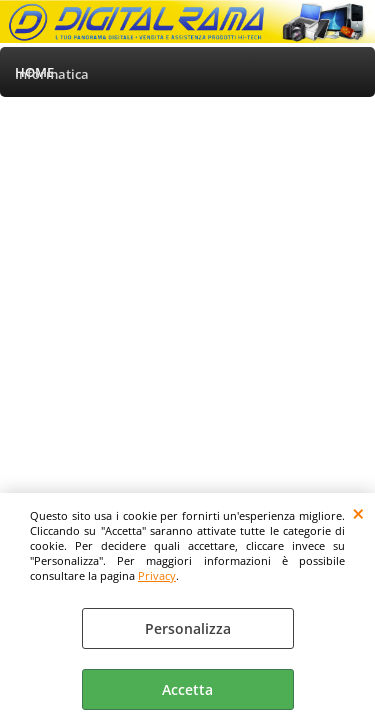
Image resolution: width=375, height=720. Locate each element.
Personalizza (188, 628)
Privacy (157, 575)
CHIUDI (358, 513)
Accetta (187, 689)
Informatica (52, 74)
